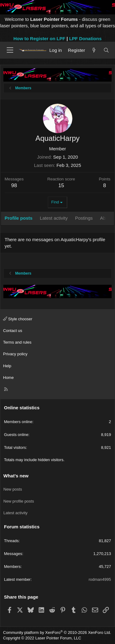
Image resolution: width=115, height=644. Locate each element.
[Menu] (10, 50)
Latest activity (15, 513)
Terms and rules (17, 342)
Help (7, 366)
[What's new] (94, 50)
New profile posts (19, 501)
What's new (16, 476)
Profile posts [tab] (19, 218)
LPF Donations (85, 39)
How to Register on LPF (39, 39)
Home (8, 378)
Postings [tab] (84, 218)
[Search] (106, 50)
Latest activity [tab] (54, 218)
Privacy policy (15, 354)
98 (14, 185)
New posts (13, 489)
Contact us (13, 331)
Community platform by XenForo (57, 632)
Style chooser (18, 319)
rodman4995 (100, 579)
